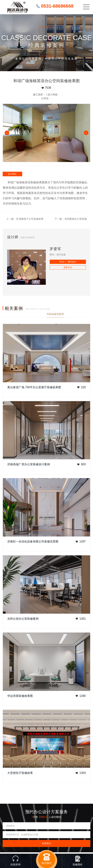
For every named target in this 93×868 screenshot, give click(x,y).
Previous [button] (7, 133)
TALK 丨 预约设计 (68, 262)
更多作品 (68, 267)
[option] (46, 133)
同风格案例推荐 (55, 314)
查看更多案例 (83, 314)
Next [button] (86, 133)
